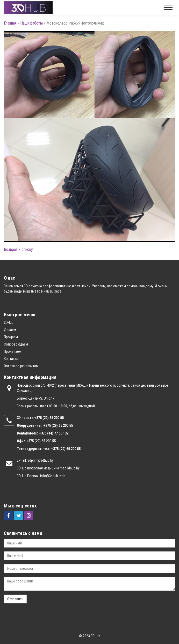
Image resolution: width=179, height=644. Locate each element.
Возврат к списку (18, 249)
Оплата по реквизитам (21, 366)
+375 (38, 418)
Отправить (15, 599)
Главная (10, 23)
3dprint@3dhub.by (41, 460)
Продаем (11, 337)
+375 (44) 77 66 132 (54, 433)
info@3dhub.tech (53, 476)
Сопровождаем (16, 344)
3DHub (9, 323)
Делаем (10, 330)
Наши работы (31, 23)
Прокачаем (13, 351)
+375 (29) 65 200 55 (41, 441)
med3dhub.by (70, 468)
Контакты (11, 359)
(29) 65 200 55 (53, 418)
